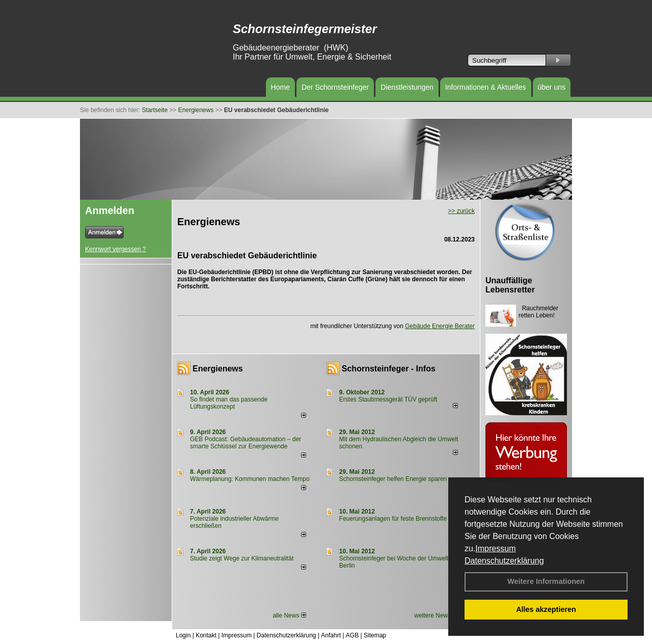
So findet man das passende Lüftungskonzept (229, 403)
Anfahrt (331, 635)
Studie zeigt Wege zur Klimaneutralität (242, 558)
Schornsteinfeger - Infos (389, 369)
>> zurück (461, 211)
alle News (289, 615)
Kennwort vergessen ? (115, 249)
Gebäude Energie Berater (440, 326)
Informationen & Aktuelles (486, 87)
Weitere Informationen (546, 581)
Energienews (218, 369)
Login (183, 635)
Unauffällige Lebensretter (510, 285)
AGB (352, 635)
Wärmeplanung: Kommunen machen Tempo (250, 479)
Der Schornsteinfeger (335, 87)
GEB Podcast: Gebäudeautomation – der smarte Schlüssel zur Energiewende (246, 443)
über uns (552, 87)
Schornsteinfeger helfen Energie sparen (393, 479)
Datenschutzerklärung (504, 561)
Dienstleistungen (407, 87)
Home (280, 87)
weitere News (436, 615)
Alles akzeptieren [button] (546, 609)
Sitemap (375, 635)
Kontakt (206, 635)
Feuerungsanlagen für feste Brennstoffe (393, 519)
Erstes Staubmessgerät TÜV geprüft (388, 399)
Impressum (495, 548)
